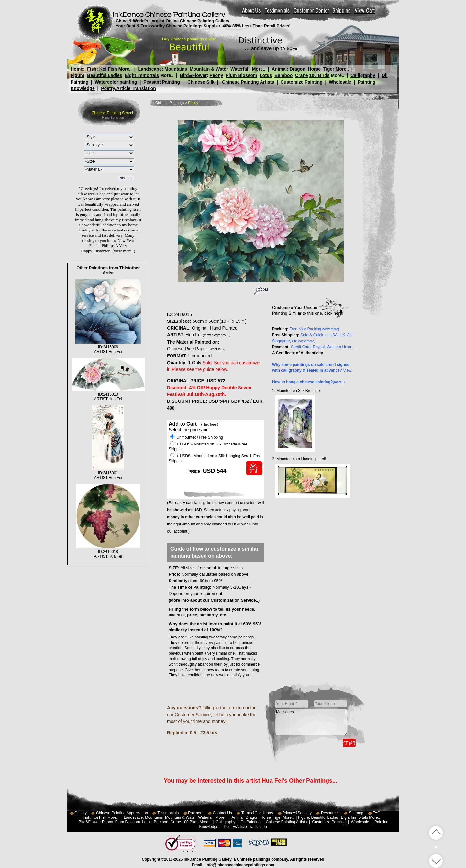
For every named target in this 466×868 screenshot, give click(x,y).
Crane (302, 75)
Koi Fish (108, 69)
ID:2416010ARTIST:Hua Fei (108, 394)
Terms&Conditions (257, 813)
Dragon (297, 69)
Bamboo (283, 75)
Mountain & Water (209, 69)
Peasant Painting (162, 82)
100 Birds (320, 75)
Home (77, 69)
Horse (314, 69)
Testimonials (168, 813)
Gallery (81, 813)
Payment (196, 813)
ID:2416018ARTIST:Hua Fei (108, 552)
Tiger (328, 69)
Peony (216, 75)
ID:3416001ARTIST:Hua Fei (108, 473)
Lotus (266, 75)
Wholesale (340, 82)
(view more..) (124, 251)
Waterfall (240, 69)
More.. (125, 69)
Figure (78, 75)
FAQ (376, 813)
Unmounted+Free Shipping (197, 437)
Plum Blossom (241, 75)
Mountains (176, 69)
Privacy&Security (297, 813)
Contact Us (222, 813)
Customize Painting (302, 82)
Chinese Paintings (170, 103)
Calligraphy (363, 75)
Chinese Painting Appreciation (122, 813)
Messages (312, 722)
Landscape (150, 69)
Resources (330, 813)
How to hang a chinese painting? (308, 382)
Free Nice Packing (314, 329)
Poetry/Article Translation (128, 88)
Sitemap (356, 813)
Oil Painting (251, 822)
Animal (279, 69)
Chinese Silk (201, 82)
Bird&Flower (193, 75)
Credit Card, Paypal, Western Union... (323, 347)
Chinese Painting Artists (248, 82)
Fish (92, 69)
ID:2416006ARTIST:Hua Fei (108, 347)
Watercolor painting (116, 82)
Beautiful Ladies (105, 75)
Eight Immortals (142, 75)
